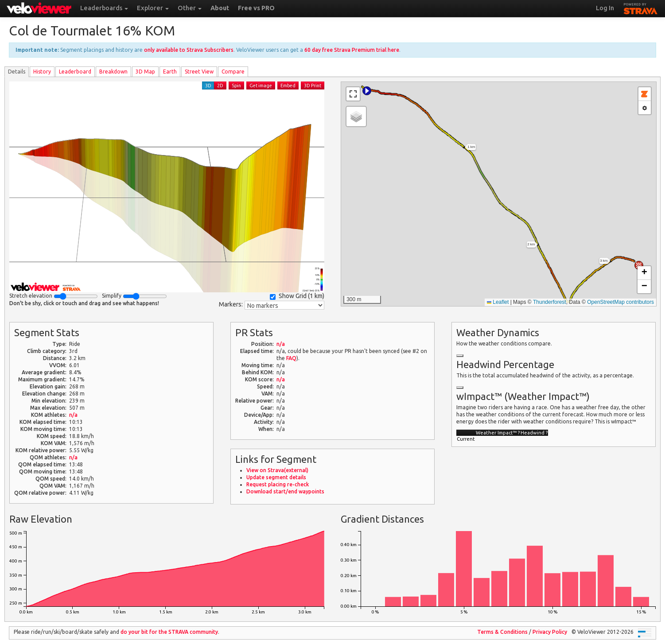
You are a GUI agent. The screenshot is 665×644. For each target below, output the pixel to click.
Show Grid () (297, 296)
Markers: (231, 304)
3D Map (145, 72)
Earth (170, 72)
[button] (367, 91)
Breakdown (113, 72)
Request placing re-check (278, 484)
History (42, 72)
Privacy (550, 632)
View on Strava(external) (277, 470)
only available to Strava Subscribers (189, 50)
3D (208, 85)
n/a (73, 415)
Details (17, 72)
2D (220, 85)
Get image (261, 85)
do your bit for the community (169, 632)
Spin (236, 85)
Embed (288, 85)
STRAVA (641, 8)
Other (190, 8)
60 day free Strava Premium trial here (352, 50)
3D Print (313, 85)
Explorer (153, 8)
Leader (75, 72)
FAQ (291, 358)
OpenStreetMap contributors (620, 302)
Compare (233, 72)
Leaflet (498, 302)
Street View (199, 72)
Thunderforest (550, 302)
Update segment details (276, 477)
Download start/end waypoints (285, 491)
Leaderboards (104, 8)
